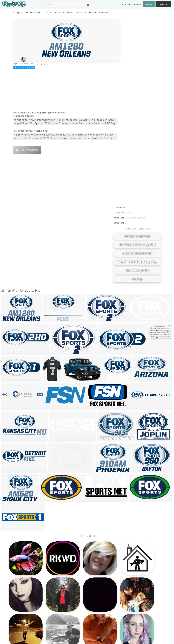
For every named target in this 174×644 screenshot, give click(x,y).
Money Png (108, 591)
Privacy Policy (138, 607)
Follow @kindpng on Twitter (146, 623)
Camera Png (78, 595)
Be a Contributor (132, 4)
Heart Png (48, 619)
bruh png (18, 611)
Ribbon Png (49, 607)
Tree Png (77, 599)
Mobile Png (48, 615)
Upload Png (137, 611)
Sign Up (164, 4)
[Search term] (68, 5)
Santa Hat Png (50, 599)
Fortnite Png (79, 619)
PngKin (46, 611)
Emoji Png (107, 607)
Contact (135, 595)
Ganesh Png (108, 615)
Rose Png (47, 603)
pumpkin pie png (22, 603)
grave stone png (21, 595)
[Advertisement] (66, 89)
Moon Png (78, 607)
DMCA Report (138, 603)
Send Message (20, 67)
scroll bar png (20, 607)
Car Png (106, 595)
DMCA (31, 67)
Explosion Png (79, 615)
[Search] (88, 5)
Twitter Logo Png (52, 595)
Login (149, 4)
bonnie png (19, 615)
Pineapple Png (109, 603)
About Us (136, 591)
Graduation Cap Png (83, 611)
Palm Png (77, 591)
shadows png (20, 591)
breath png (19, 599)
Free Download (27, 150)
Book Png (107, 611)
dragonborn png (22, 619)
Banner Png (108, 619)
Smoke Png (78, 603)
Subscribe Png (50, 591)
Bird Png (106, 599)
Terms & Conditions (142, 599)
